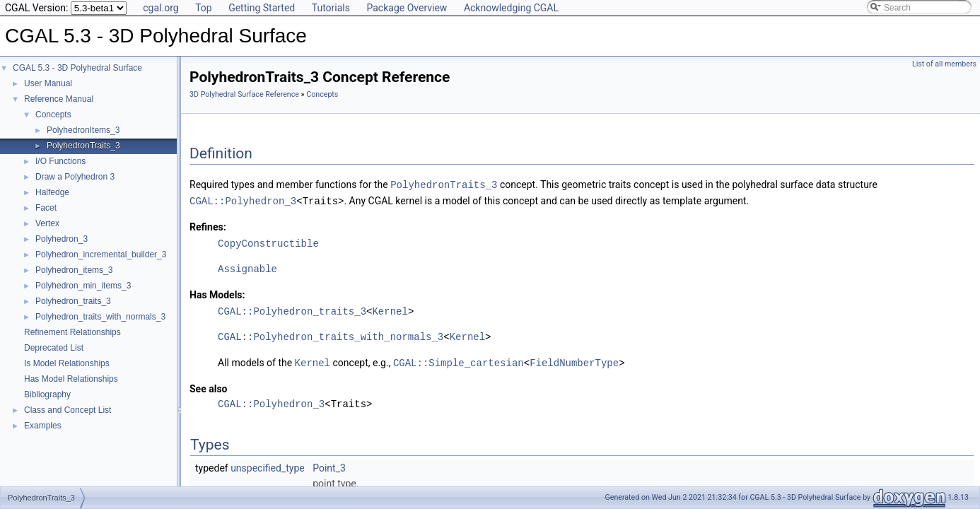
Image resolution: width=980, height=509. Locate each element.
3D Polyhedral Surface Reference (244, 94)
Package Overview (407, 8)
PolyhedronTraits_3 (83, 146)
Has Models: (217, 293)
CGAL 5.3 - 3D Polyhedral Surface (77, 68)
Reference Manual (59, 99)
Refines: (208, 226)
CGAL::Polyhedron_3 (243, 200)
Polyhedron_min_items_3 (83, 286)
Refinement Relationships (72, 332)
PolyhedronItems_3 (83, 130)
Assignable (247, 268)
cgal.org (161, 8)
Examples (43, 426)
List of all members (944, 64)
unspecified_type (268, 466)
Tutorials (331, 8)
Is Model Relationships (67, 363)
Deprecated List (54, 348)
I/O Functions (60, 161)
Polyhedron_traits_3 (73, 301)
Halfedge (52, 192)
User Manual (48, 83)
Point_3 (329, 466)
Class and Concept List (68, 410)
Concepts (53, 115)
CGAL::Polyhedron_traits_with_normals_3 (331, 335)
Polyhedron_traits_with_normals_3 (100, 317)
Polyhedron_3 (62, 239)
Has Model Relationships (71, 379)
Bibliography (47, 394)
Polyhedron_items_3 (74, 270)
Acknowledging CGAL (511, 8)
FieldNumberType (574, 361)
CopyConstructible (268, 242)
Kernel (390, 310)
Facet (46, 208)
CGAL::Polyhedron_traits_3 (292, 310)
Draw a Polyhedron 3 (75, 177)
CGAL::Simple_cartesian (459, 361)
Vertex (47, 223)
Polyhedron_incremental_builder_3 (101, 255)
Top (204, 8)
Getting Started (262, 8)
